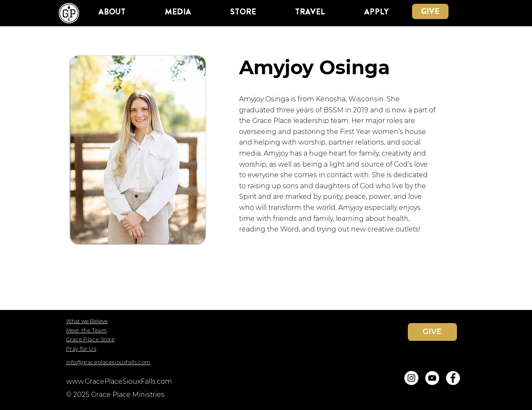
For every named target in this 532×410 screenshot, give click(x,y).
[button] (112, 12)
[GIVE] (430, 11)
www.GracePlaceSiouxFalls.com (119, 381)
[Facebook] (453, 378)
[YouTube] (432, 378)
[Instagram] (411, 378)
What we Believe (87, 321)
